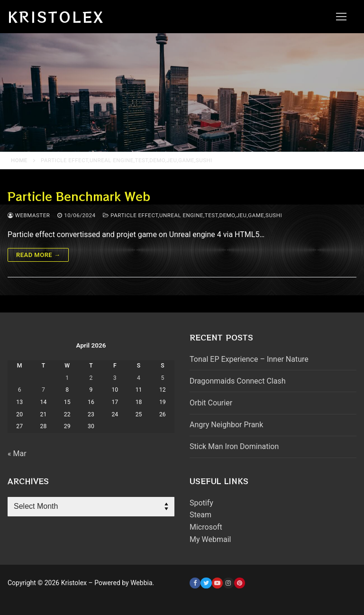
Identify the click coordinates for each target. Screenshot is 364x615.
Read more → (38, 255)
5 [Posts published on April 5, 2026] (162, 378)
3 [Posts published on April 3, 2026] (115, 378)
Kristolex (56, 17)
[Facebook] (195, 583)
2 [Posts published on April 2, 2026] (91, 378)
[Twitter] (206, 583)
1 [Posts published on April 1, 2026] (67, 378)
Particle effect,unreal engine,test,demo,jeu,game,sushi (192, 215)
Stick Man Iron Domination (234, 446)
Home (19, 160)
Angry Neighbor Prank (226, 425)
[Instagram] (228, 583)
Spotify (201, 503)
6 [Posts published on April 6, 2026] (20, 390)
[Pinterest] (240, 583)
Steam (200, 515)
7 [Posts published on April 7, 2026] (43, 390)
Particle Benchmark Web (79, 196)
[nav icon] (341, 17)
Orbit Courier (211, 403)
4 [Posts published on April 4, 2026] (139, 378)
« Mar (17, 454)
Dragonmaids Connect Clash (237, 381)
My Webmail (210, 539)
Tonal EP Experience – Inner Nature (249, 359)
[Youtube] (217, 583)
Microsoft (206, 527)
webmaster (29, 215)
